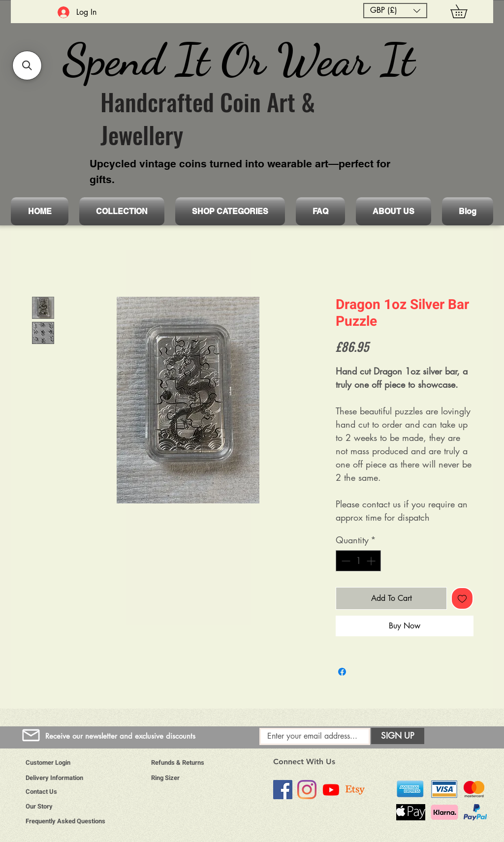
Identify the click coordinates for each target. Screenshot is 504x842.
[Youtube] (331, 790)
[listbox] (395, 11)
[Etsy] (355, 790)
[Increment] (372, 561)
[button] (395, 11)
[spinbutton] (358, 561)
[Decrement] (345, 561)
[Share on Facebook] (342, 672)
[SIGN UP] (398, 736)
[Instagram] (307, 790)
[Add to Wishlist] (462, 598)
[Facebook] (283, 790)
